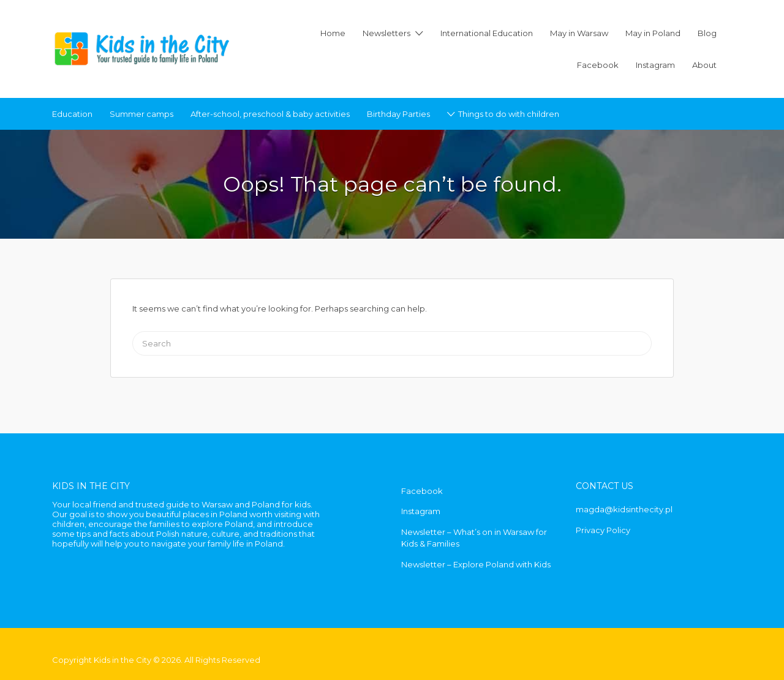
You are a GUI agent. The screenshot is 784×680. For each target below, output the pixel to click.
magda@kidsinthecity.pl (624, 509)
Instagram (655, 65)
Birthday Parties (398, 114)
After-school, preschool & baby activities (270, 114)
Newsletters (386, 33)
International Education (487, 33)
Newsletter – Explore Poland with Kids (476, 564)
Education (72, 114)
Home (333, 33)
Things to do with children (509, 114)
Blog (707, 33)
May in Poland (653, 33)
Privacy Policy (603, 530)
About (704, 65)
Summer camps (141, 114)
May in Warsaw (579, 33)
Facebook (598, 65)
